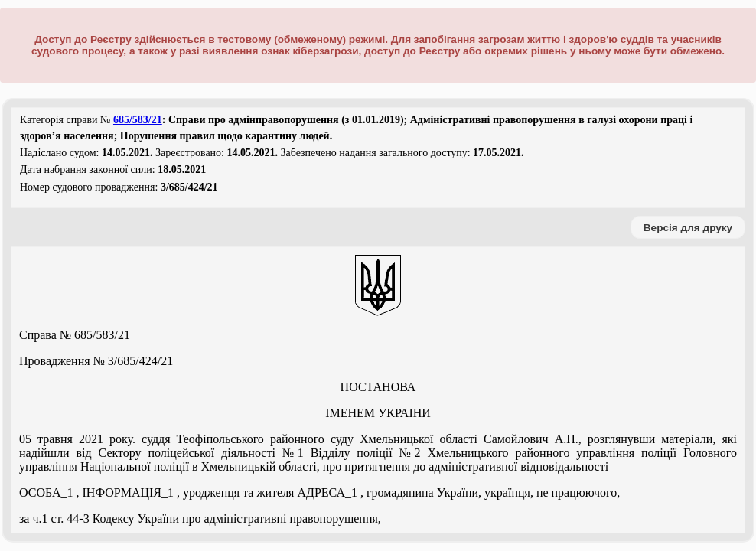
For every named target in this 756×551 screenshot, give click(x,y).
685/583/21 (138, 120)
